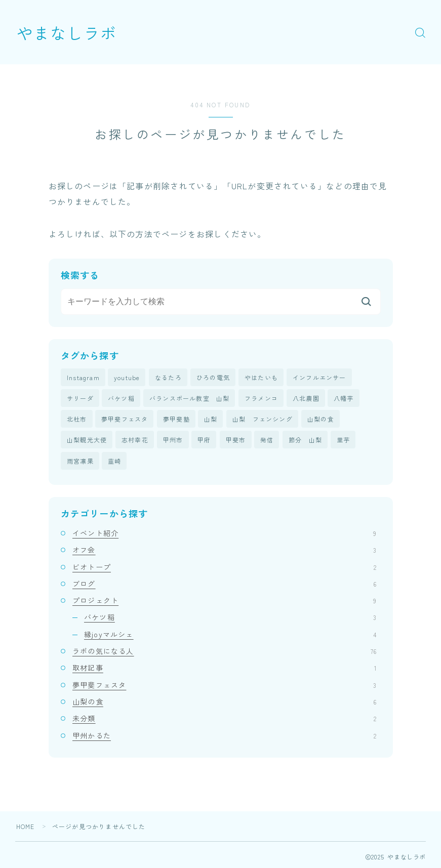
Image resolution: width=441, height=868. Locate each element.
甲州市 (173, 440)
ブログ (224, 584)
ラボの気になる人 (224, 651)
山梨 (211, 419)
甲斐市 (236, 440)
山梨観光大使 (87, 440)
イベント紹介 (224, 533)
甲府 (204, 440)
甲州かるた (224, 735)
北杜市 (77, 419)
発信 (267, 440)
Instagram (83, 377)
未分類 (224, 719)
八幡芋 (344, 398)
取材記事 (224, 668)
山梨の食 (321, 419)
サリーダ (80, 398)
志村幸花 (135, 440)
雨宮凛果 (80, 461)
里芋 (343, 440)
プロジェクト (224, 601)
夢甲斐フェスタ (125, 419)
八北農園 (306, 398)
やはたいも (261, 377)
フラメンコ (261, 398)
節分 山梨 (305, 440)
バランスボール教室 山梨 (189, 398)
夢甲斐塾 (176, 419)
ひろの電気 (213, 377)
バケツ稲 (121, 398)
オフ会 (224, 550)
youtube (127, 377)
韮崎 (114, 461)
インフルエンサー (319, 377)
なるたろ (168, 377)
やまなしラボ (67, 32)
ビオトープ (224, 567)
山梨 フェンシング (263, 419)
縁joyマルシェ (230, 634)
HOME (26, 827)
